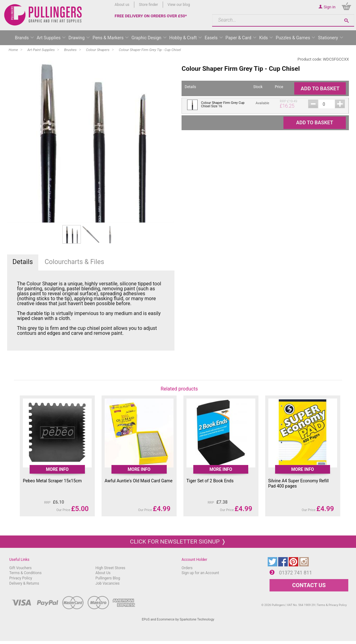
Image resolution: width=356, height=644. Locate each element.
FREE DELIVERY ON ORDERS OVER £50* (151, 16)
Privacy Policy (21, 578)
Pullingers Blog (108, 578)
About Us (103, 573)
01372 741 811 (296, 573)
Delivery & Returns (24, 583)
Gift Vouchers (21, 568)
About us (122, 5)
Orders (187, 568)
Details (23, 262)
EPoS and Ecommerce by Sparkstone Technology (178, 619)
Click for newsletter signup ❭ (178, 542)
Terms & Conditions (25, 573)
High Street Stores (110, 568)
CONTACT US (309, 585)
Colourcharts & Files (74, 262)
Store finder (149, 5)
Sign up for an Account (200, 573)
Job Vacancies (107, 583)
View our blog (179, 5)
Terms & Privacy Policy (332, 605)
